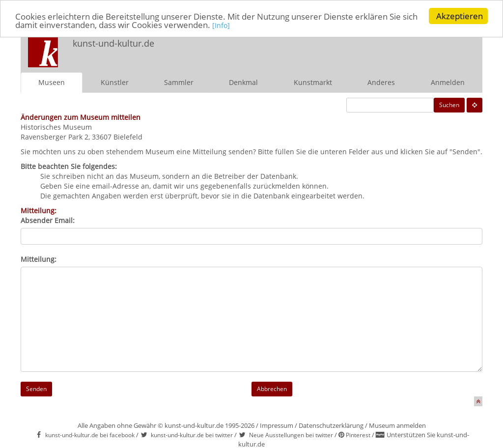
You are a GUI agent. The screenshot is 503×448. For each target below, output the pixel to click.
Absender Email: (48, 220)
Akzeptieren (460, 16)
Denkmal (243, 82)
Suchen (449, 105)
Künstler (115, 82)
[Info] (221, 25)
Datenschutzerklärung (331, 425)
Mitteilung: (39, 259)
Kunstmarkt (313, 82)
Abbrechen (272, 389)
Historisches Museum (56, 127)
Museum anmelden (397, 425)
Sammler (179, 82)
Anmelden (448, 82)
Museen (52, 82)
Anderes (381, 82)
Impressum (277, 425)
